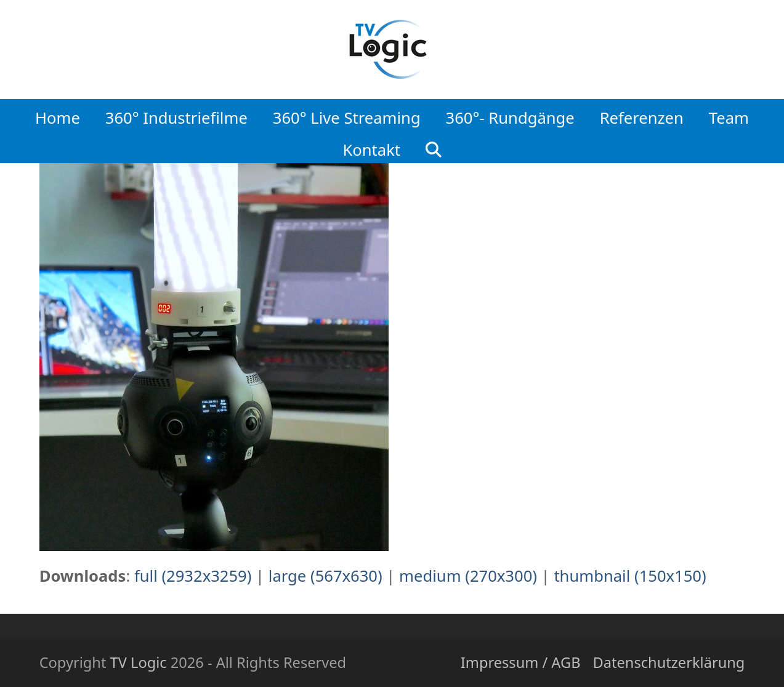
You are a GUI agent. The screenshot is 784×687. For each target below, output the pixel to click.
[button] (434, 147)
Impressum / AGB (521, 662)
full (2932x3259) (193, 576)
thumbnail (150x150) (630, 576)
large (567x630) (325, 576)
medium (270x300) (468, 576)
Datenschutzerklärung (669, 662)
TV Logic (139, 662)
